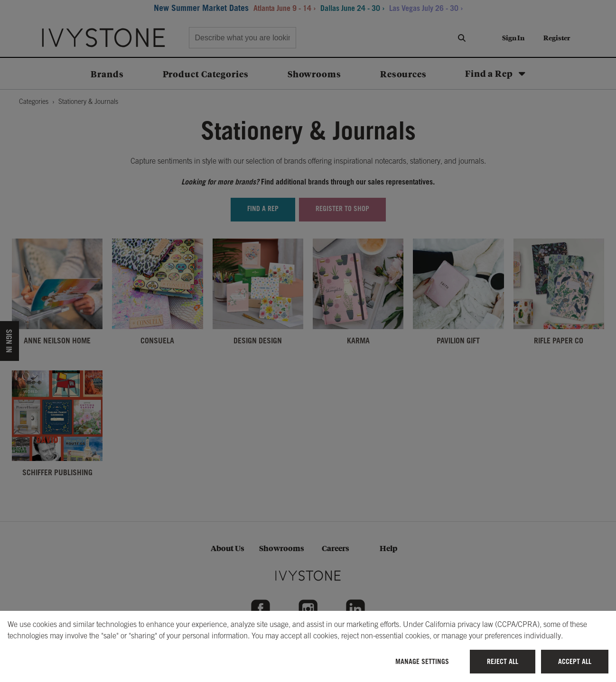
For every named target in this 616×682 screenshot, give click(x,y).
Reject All (503, 661)
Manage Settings (422, 661)
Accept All (575, 661)
